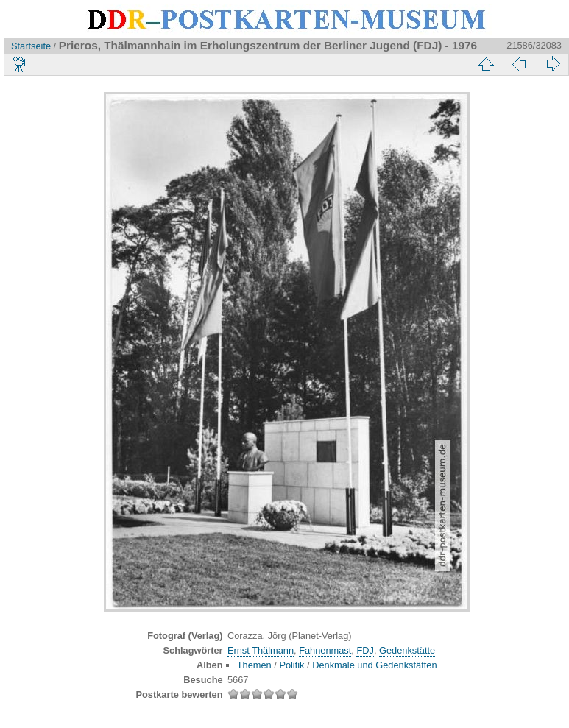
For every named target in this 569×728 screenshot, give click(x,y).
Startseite (31, 46)
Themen (254, 665)
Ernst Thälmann (261, 650)
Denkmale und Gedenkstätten (374, 665)
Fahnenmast (325, 650)
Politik (291, 665)
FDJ (365, 650)
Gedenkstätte (407, 650)
